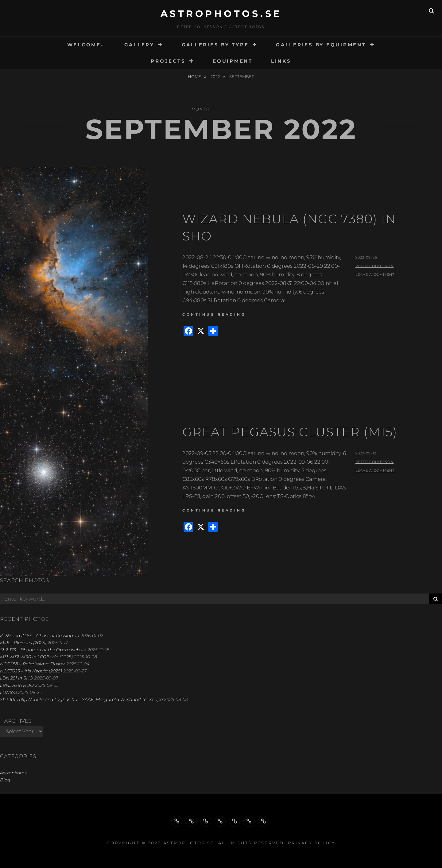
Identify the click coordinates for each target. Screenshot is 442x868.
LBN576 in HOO (17, 685)
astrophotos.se (221, 14)
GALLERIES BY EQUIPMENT (321, 45)
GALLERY (139, 45)
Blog (5, 780)
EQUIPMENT (233, 61)
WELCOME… (87, 45)
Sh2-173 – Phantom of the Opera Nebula (43, 650)
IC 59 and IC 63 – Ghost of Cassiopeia (40, 636)
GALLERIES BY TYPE (215, 45)
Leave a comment (375, 274)
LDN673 (8, 692)
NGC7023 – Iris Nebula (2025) (31, 671)
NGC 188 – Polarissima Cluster (33, 664)
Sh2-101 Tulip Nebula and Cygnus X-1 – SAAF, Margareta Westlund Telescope (81, 699)
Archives (18, 721)
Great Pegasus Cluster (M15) (290, 432)
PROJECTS (168, 61)
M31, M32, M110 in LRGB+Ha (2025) (36, 657)
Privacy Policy (312, 843)
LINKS (281, 61)
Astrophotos (13, 773)
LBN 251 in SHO (17, 678)
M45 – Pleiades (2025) (23, 643)
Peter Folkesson (375, 266)
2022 (216, 76)
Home (195, 76)
